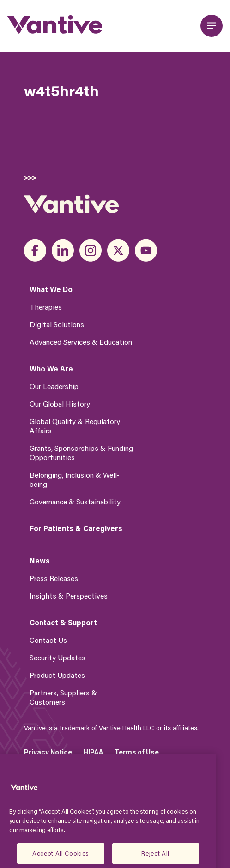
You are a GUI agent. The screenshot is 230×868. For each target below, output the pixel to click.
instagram (91, 250)
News (40, 561)
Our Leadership (54, 386)
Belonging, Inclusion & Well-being (75, 479)
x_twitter (118, 250)
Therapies (46, 307)
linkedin (63, 250)
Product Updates (57, 675)
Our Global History (60, 404)
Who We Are (51, 369)
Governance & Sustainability (75, 501)
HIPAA (93, 752)
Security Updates (57, 657)
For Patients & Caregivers (76, 528)
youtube (146, 250)
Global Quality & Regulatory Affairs (75, 426)
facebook (35, 250)
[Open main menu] (212, 26)
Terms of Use (137, 752)
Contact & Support (63, 623)
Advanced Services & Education (81, 342)
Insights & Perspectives (69, 596)
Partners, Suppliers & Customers (63, 697)
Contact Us (48, 640)
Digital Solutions (57, 324)
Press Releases (54, 578)
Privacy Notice (48, 752)
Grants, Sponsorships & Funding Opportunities (81, 452)
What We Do (51, 289)
